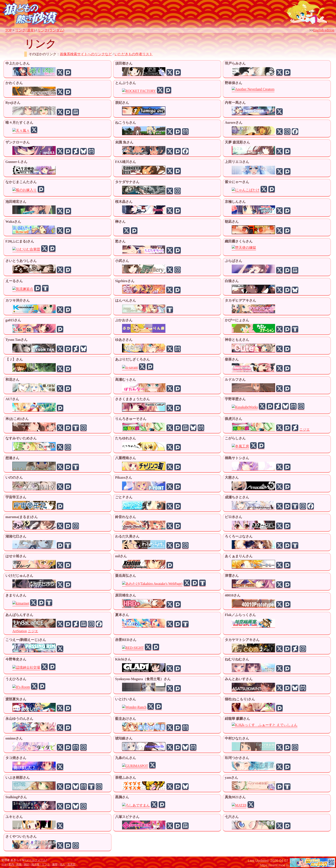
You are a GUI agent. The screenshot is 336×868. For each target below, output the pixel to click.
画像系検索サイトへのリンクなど (86, 54)
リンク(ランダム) (51, 30)
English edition (324, 30)
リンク (46, 865)
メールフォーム (36, 860)
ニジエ (305, 430)
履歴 (55, 865)
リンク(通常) (25, 30)
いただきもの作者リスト (134, 54)
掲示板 (35, 865)
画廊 (19, 865)
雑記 (26, 865)
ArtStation (20, 631)
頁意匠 (71, 865)
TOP (8, 30)
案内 (11, 865)
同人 (62, 865)
